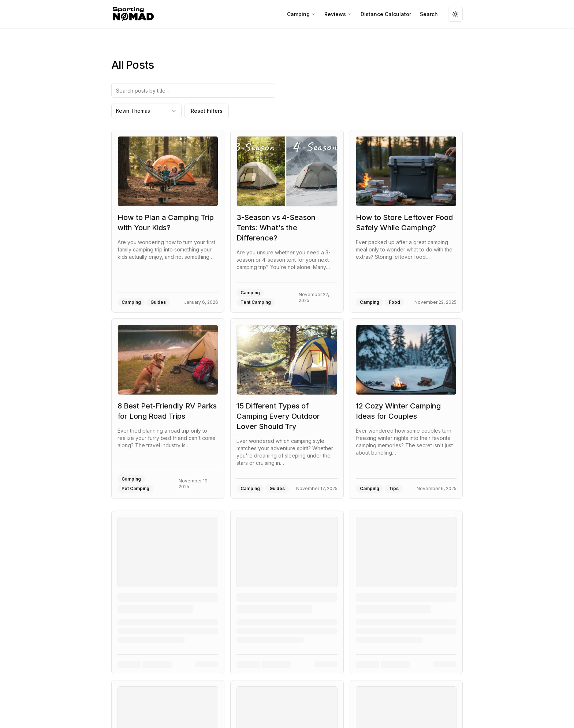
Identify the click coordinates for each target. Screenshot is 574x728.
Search (429, 14)
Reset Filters (207, 111)
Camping (301, 14)
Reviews (338, 14)
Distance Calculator (386, 14)
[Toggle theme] (455, 14)
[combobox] (146, 111)
